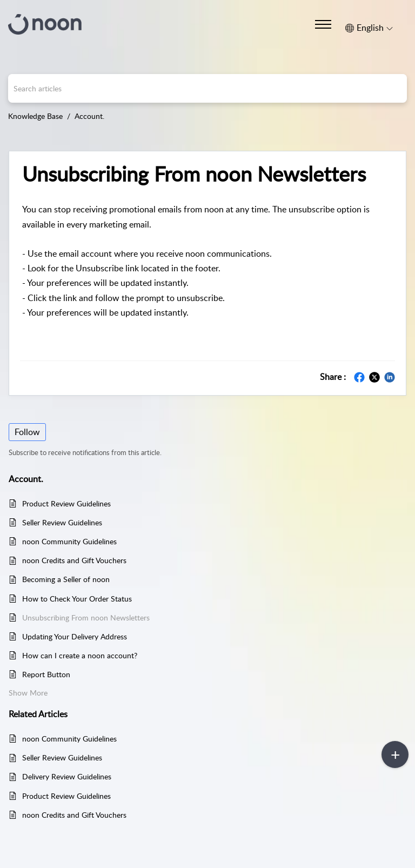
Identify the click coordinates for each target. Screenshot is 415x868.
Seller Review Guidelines (62, 522)
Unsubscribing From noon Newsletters (86, 617)
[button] (369, 28)
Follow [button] (27, 432)
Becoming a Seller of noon (66, 579)
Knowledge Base (35, 116)
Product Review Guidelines (66, 503)
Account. (89, 116)
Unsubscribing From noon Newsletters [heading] (194, 174)
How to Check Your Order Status (77, 599)
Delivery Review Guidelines (67, 776)
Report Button (46, 674)
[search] (207, 88)
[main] (207, 499)
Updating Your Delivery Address (75, 636)
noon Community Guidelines (69, 541)
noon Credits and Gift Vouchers (74, 560)
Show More (28, 693)
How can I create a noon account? (80, 655)
